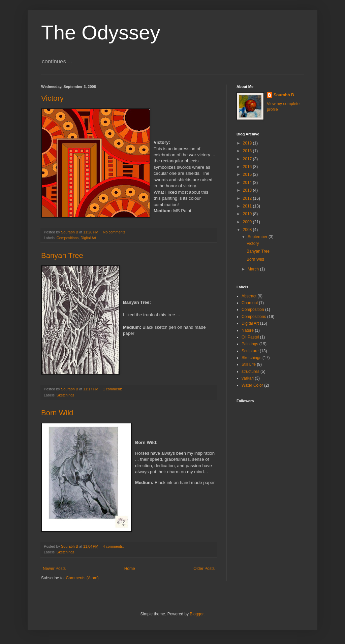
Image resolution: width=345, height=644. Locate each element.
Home (130, 569)
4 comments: (114, 546)
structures (250, 372)
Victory (52, 98)
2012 (248, 198)
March (254, 269)
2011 (248, 206)
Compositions (68, 238)
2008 (248, 230)
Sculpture (250, 351)
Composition (253, 310)
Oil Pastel (250, 337)
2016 (248, 167)
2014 (248, 183)
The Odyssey (101, 33)
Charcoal (250, 303)
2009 (248, 222)
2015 (248, 174)
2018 (248, 151)
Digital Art (88, 238)
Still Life (249, 364)
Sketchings (66, 395)
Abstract (249, 296)
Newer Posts (54, 569)
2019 (248, 143)
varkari (248, 378)
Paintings (250, 344)
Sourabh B (284, 95)
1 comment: (113, 389)
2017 (248, 159)
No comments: (115, 232)
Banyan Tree (62, 255)
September (258, 237)
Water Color (252, 385)
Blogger (197, 614)
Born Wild (57, 413)
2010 (248, 214)
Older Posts (204, 569)
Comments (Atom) (82, 578)
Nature (248, 330)
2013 (248, 190)
